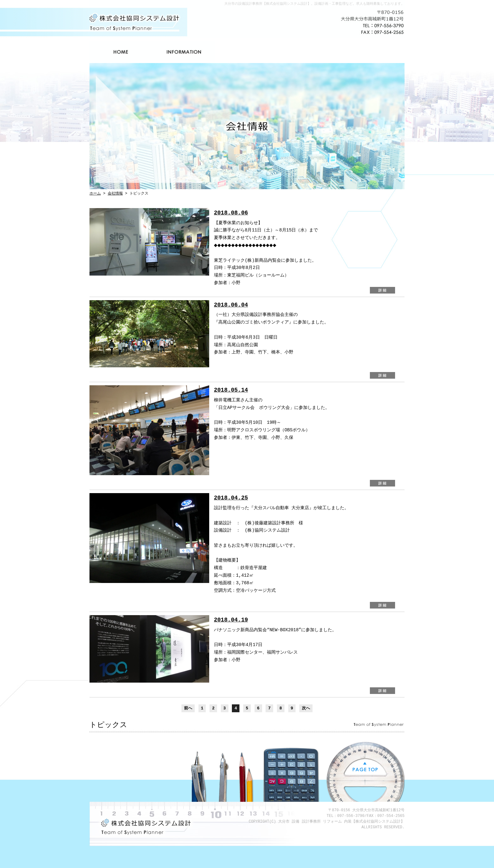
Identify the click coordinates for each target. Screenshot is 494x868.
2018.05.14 (231, 390)
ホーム (121, 52)
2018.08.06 (231, 213)
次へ (306, 708)
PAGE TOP (365, 767)
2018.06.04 (231, 305)
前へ (188, 708)
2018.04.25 (231, 498)
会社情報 (184, 52)
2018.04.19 (231, 620)
